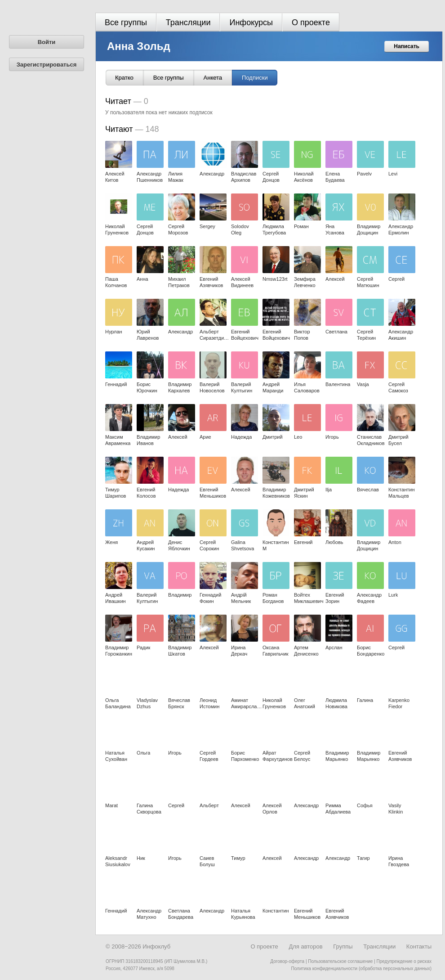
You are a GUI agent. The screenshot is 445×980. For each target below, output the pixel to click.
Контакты (419, 946)
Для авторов (305, 946)
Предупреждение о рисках (404, 961)
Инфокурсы (251, 22)
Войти (47, 42)
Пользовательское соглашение (340, 961)
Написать (407, 46)
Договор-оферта (287, 961)
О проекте (311, 22)
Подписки (255, 78)
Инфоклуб (156, 946)
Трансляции (188, 22)
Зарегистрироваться (47, 65)
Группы (343, 946)
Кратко (124, 78)
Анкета (213, 78)
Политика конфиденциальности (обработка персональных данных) (361, 969)
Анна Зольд (139, 46)
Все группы (126, 22)
